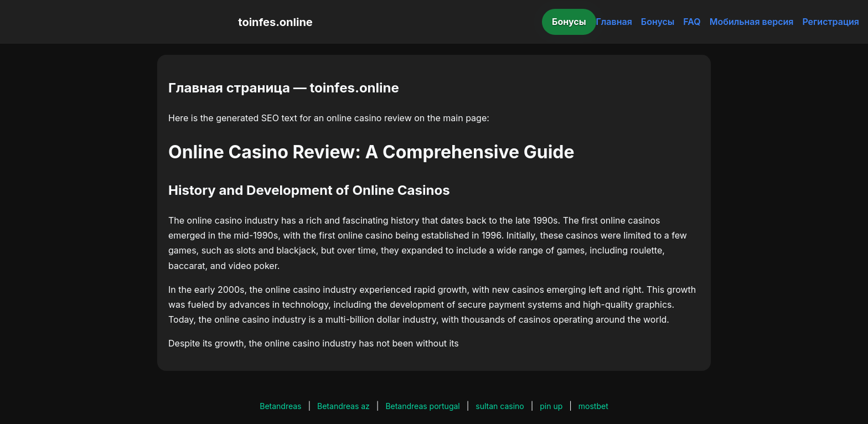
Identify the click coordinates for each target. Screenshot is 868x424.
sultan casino (500, 406)
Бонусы (569, 22)
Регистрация (831, 22)
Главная (614, 22)
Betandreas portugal (422, 406)
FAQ (692, 22)
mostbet (593, 406)
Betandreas (280, 406)
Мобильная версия (752, 22)
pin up (551, 406)
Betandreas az (343, 406)
